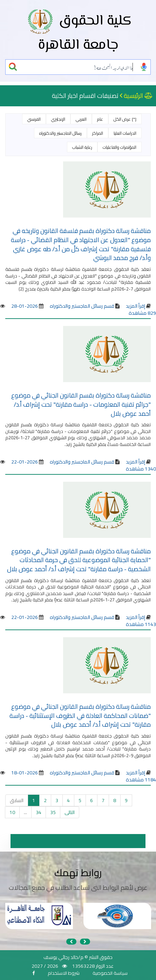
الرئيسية (133, 96)
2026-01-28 (25, 306)
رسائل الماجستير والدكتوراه (60, 133)
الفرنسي (34, 119)
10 (12, 812)
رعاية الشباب (82, 147)
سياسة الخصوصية (110, 973)
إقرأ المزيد (135, 306)
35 (53, 812)
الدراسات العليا (125, 133)
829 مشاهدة (142, 313)
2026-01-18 (25, 773)
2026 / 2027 (45, 966)
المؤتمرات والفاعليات (120, 147)
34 (39, 812)
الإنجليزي (58, 119)
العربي (81, 119)
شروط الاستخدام (64, 973)
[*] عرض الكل (125, 119)
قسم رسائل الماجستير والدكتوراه (82, 306)
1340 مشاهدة (141, 469)
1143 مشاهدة (141, 624)
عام (100, 119)
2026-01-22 (25, 462)
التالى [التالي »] (70, 812)
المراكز (98, 133)
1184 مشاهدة (141, 780)
